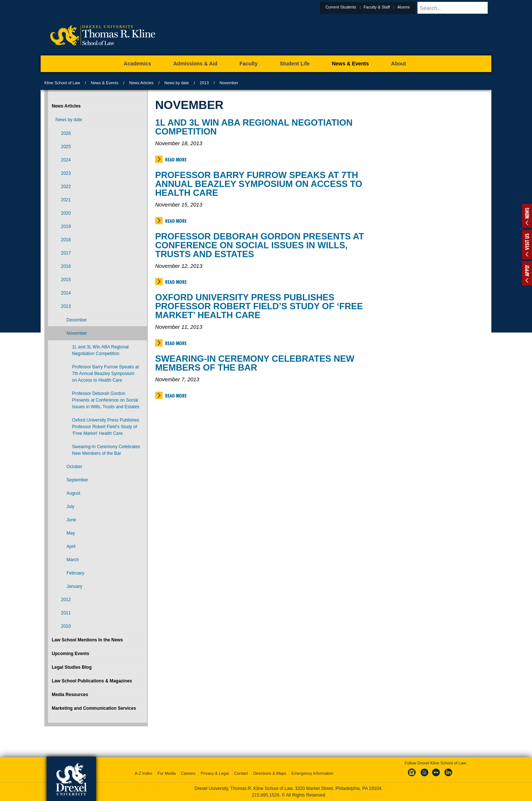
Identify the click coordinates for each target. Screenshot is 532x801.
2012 (66, 600)
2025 (66, 147)
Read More (176, 160)
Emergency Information (313, 773)
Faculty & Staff (395, 7)
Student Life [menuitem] (295, 64)
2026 (66, 133)
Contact (241, 773)
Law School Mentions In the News (87, 640)
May (71, 533)
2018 (66, 240)
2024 (66, 160)
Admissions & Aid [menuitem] (195, 64)
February (75, 573)
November (77, 333)
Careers (188, 773)
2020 (66, 213)
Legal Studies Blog (72, 667)
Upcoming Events (70, 654)
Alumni (422, 7)
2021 (66, 200)
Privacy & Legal (215, 773)
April (71, 546)
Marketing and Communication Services (94, 708)
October (74, 467)
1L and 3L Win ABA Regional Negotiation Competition (254, 127)
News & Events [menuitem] (350, 64)
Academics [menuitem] (137, 64)
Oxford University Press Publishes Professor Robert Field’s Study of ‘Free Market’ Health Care (259, 306)
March (73, 560)
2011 (66, 613)
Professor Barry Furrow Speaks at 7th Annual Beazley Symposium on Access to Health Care (259, 184)
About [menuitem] (399, 64)
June (71, 520)
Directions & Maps (270, 773)
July (70, 507)
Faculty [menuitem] (248, 64)
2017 (66, 253)
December (77, 320)
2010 (66, 626)
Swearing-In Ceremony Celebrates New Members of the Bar (255, 363)
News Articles (141, 83)
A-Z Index (143, 773)
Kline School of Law (62, 83)
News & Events (105, 83)
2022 (66, 187)
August (73, 493)
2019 (66, 226)
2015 (66, 280)
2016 (66, 266)
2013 (204, 83)
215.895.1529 (266, 795)
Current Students (359, 7)
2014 (66, 293)
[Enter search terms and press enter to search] (463, 8)
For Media (167, 773)
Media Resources (70, 695)
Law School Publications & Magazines (92, 681)
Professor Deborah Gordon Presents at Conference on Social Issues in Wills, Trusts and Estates (260, 245)
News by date (177, 83)
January (74, 586)
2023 (66, 173)
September (77, 480)
